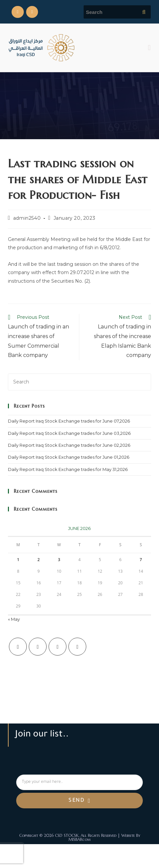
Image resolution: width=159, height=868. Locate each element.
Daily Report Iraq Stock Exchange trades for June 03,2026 (69, 433)
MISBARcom (79, 839)
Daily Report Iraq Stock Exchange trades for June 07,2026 (69, 421)
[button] (149, 48)
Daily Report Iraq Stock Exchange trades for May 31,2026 (68, 469)
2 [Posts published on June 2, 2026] (39, 560)
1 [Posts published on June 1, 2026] (18, 560)
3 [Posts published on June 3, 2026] (59, 560)
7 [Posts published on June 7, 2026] (141, 560)
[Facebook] (38, 647)
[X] (18, 647)
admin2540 (27, 218)
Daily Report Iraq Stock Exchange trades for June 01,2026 (69, 457)
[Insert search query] (79, 382)
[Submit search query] (144, 12)
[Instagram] (58, 647)
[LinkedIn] (77, 647)
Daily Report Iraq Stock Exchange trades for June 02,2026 (69, 445)
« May (14, 619)
